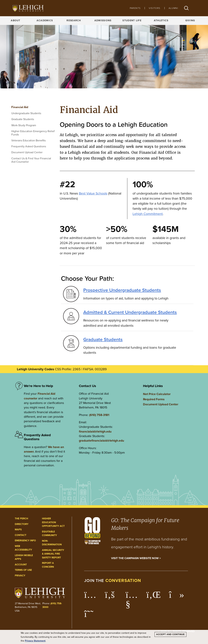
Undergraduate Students (26, 113)
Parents (135, 8)
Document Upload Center (27, 152)
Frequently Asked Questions (29, 146)
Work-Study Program (24, 125)
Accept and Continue (170, 634)
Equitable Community (49, 534)
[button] (186, 8)
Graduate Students (23, 119)
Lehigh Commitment (148, 214)
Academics (45, 20)
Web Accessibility (23, 548)
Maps (18, 530)
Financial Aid (20, 107)
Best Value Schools (93, 193)
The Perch (21, 519)
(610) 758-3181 (99, 415)
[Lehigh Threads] (91, 616)
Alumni (173, 8)
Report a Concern (48, 565)
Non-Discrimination (52, 543)
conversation (123, 580)
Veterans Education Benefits (28, 140)
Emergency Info (25, 541)
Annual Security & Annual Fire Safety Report (53, 554)
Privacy (20, 576)
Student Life (132, 20)
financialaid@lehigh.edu (95, 431)
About (16, 20)
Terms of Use (23, 570)
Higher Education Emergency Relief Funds (33, 133)
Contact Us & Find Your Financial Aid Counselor (31, 160)
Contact (21, 535)
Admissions (103, 20)
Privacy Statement (35, 641)
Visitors (155, 8)
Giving (190, 20)
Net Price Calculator (157, 394)
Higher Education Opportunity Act (53, 522)
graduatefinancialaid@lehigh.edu (101, 441)
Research (74, 20)
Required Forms (154, 399)
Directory (22, 524)
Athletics (161, 20)
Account (21, 565)
